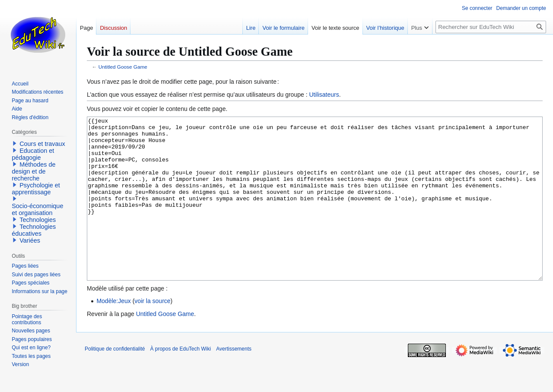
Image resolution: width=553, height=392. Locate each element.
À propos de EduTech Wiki (180, 381)
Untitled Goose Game (123, 67)
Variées (30, 240)
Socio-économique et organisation (37, 209)
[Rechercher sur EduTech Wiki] (491, 27)
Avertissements (234, 381)
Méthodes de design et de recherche (33, 171)
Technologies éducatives (34, 230)
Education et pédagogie (33, 154)
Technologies (38, 220)
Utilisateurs (324, 95)
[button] (15, 143)
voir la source (152, 333)
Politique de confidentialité (115, 381)
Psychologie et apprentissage (36, 189)
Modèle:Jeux (113, 333)
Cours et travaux (42, 144)
